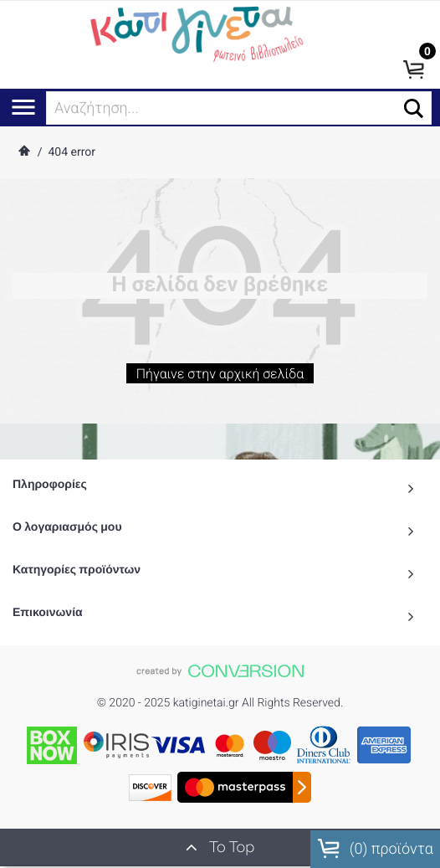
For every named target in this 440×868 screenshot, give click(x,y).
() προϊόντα (375, 849)
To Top (220, 847)
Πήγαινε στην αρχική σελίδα (220, 378)
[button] (414, 108)
